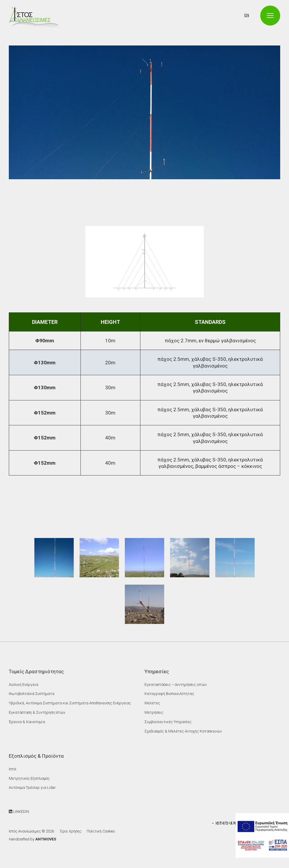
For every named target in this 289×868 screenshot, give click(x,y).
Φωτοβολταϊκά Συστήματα (32, 694)
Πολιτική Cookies (101, 831)
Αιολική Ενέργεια (23, 685)
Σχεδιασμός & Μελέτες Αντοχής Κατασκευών (183, 731)
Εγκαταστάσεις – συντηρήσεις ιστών (176, 685)
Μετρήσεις (154, 712)
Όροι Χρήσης (71, 831)
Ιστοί (13, 769)
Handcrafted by (32, 839)
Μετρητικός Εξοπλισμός (29, 778)
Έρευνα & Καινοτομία (27, 722)
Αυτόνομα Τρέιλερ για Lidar (32, 787)
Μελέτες (152, 703)
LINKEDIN (19, 812)
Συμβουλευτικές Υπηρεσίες (168, 722)
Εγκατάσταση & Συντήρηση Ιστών (37, 712)
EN (247, 15)
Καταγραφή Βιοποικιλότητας (169, 694)
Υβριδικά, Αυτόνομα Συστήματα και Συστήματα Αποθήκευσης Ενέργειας (70, 703)
